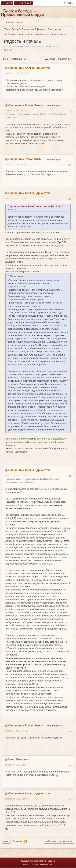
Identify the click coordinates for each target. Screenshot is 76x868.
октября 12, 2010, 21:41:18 (17, 111)
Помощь (24, 861)
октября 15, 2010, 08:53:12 (17, 731)
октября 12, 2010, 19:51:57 (17, 73)
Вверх (6, 841)
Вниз (6, 59)
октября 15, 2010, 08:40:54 (17, 475)
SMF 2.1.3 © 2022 (30, 864)
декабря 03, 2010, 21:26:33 (17, 765)
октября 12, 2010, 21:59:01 (17, 164)
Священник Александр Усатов (29, 68)
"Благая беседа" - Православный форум (23, 13)
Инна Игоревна (19, 759)
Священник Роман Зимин (26, 105)
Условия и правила (38, 861)
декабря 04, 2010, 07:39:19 (17, 799)
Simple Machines (46, 864)
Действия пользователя (59, 59)
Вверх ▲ (52, 861)
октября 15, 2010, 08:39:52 (17, 198)
